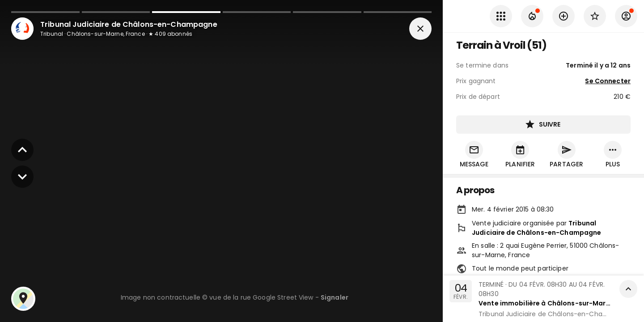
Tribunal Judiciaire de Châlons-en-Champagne (536, 228)
